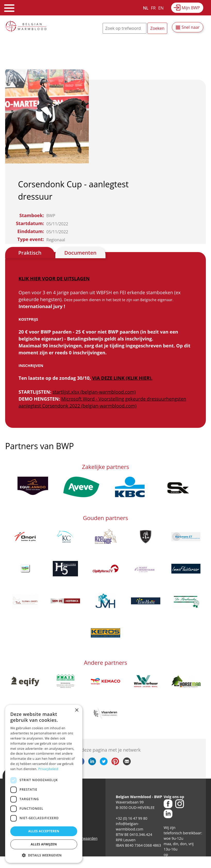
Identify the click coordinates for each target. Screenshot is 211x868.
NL (146, 8)
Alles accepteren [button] (44, 831)
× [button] (77, 710)
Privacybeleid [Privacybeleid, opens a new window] (48, 769)
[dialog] (44, 784)
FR (153, 8)
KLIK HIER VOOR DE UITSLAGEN (54, 279)
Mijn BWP (191, 8)
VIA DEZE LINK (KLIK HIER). (122, 378)
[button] (44, 855)
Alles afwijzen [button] (44, 844)
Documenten (80, 253)
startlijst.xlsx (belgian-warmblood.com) (94, 392)
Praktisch (30, 253)
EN (161, 8)
